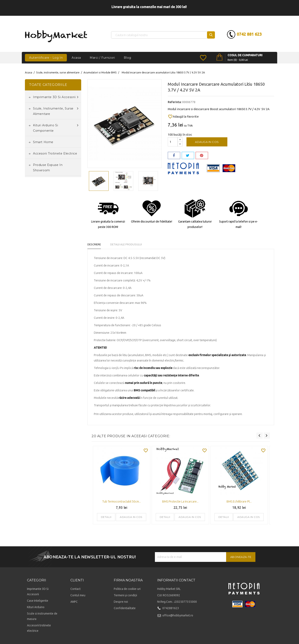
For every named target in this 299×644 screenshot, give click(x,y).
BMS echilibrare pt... (239, 502)
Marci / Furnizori (102, 58)
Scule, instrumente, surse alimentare (56, 111)
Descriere (94, 244)
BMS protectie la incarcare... (180, 502)
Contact (75, 589)
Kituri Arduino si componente (56, 128)
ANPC (74, 602)
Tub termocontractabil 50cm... (122, 502)
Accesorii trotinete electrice (55, 153)
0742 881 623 (249, 34)
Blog (127, 58)
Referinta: (175, 102)
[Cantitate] (173, 142)
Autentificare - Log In (46, 58)
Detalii (106, 517)
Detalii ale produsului (126, 244)
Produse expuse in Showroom (48, 168)
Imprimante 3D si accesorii (56, 97)
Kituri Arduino (36, 607)
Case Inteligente (38, 601)
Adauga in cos (207, 142)
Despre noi (121, 602)
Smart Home (43, 142)
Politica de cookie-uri (127, 589)
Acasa (76, 58)
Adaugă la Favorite (183, 117)
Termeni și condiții (125, 595)
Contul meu (78, 595)
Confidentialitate (125, 608)
